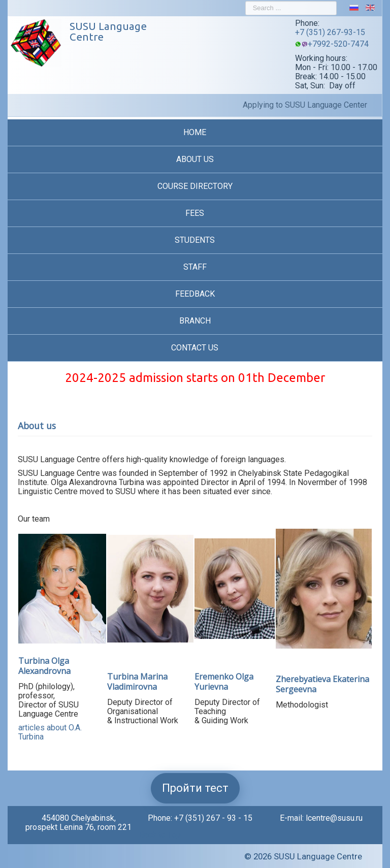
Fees (195, 213)
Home (195, 132)
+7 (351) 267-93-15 (330, 32)
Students (195, 240)
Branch (195, 321)
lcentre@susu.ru (334, 818)
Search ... (246, 1)
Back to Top (160, 835)
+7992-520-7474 (338, 44)
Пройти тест (195, 788)
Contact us (195, 348)
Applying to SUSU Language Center (305, 105)
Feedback (195, 294)
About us (195, 159)
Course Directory (195, 186)
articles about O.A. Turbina (50, 732)
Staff (195, 267)
